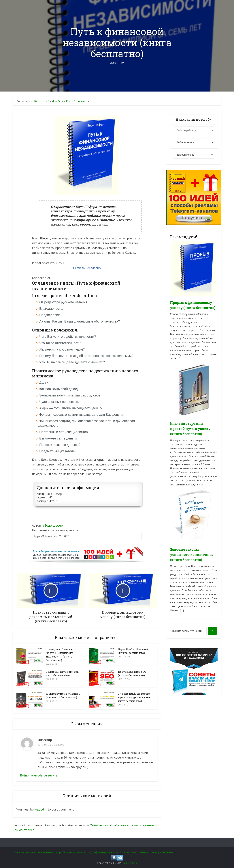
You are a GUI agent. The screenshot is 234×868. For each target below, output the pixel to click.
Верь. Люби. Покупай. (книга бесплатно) (134, 651)
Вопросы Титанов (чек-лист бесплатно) (63, 673)
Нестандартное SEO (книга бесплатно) (132, 673)
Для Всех (58, 101)
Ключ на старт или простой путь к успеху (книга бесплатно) (190, 429)
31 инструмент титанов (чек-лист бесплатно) (63, 695)
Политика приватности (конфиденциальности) (90, 852)
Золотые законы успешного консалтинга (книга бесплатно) (192, 555)
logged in (41, 809)
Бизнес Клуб (130, 863)
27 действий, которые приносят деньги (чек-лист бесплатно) (135, 697)
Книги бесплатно (77, 101)
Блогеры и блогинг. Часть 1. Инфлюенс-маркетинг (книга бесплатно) (60, 655)
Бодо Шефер (54, 526)
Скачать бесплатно (87, 268)
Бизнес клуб (42, 101)
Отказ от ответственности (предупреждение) (146, 852)
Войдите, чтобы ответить (39, 775)
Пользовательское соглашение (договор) (37, 852)
